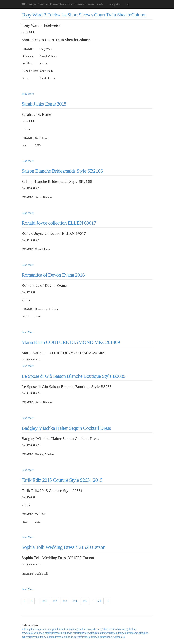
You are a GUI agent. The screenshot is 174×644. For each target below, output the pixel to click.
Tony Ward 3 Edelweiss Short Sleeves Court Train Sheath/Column (84, 15)
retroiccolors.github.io (74, 629)
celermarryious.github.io (86, 633)
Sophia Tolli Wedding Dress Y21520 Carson (63, 547)
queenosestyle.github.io (113, 633)
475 (85, 601)
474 (75, 601)
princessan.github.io (50, 629)
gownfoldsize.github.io (86, 637)
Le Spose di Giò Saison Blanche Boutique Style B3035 (73, 376)
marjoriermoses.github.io (58, 633)
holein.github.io (30, 629)
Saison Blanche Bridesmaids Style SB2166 (62, 171)
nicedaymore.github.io (124, 629)
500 (99, 601)
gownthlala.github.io (33, 633)
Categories (114, 4)
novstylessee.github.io (99, 629)
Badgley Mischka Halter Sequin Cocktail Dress (66, 428)
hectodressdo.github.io (61, 637)
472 (55, 601)
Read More (28, 94)
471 (45, 601)
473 (65, 601)
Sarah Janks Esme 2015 (44, 104)
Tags (128, 4)
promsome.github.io (138, 633)
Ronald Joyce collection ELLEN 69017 (59, 223)
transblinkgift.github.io (112, 637)
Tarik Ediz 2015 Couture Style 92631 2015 (62, 480)
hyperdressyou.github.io (35, 637)
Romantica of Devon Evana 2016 (53, 275)
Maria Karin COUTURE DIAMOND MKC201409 (71, 342)
